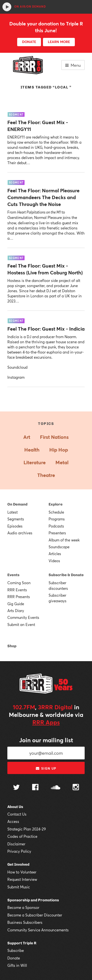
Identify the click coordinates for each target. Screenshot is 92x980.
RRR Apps (46, 722)
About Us (15, 807)
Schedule (56, 512)
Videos (54, 561)
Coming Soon (19, 583)
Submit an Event (21, 625)
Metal (62, 462)
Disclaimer (16, 844)
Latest (13, 512)
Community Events (23, 617)
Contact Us (17, 814)
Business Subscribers (25, 922)
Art (27, 437)
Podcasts (56, 526)
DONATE (29, 42)
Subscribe (16, 950)
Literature (35, 462)
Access (13, 821)
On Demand (17, 504)
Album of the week (64, 540)
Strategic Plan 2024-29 (27, 829)
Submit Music (19, 887)
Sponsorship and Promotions (33, 900)
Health (32, 450)
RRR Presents (19, 597)
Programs (57, 519)
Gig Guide (16, 604)
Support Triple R (22, 943)
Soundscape (59, 547)
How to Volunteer (22, 872)
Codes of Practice (22, 836)
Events (13, 575)
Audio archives (20, 533)
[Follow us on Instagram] (76, 788)
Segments (16, 519)
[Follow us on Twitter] (16, 788)
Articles (55, 554)
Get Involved (18, 864)
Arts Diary (16, 611)
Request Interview (22, 879)
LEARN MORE (59, 42)
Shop (12, 646)
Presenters (57, 533)
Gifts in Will (17, 965)
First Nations (54, 437)
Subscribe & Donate (66, 575)
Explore (56, 504)
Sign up (46, 768)
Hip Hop (59, 450)
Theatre (46, 475)
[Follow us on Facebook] (35, 788)
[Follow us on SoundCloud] (56, 788)
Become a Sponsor (23, 907)
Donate (14, 958)
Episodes (15, 526)
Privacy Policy (19, 851)
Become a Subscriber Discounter (35, 915)
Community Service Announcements (38, 930)
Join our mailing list (46, 740)
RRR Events (17, 590)
